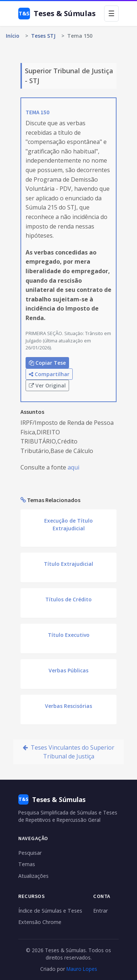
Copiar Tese (47, 363)
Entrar (100, 911)
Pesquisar (30, 853)
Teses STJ (43, 36)
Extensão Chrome (40, 922)
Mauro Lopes (82, 969)
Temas (27, 864)
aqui (73, 467)
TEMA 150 (37, 112)
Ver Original (47, 385)
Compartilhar (49, 374)
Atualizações (33, 876)
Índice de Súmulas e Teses (50, 911)
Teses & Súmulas (57, 14)
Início (13, 36)
